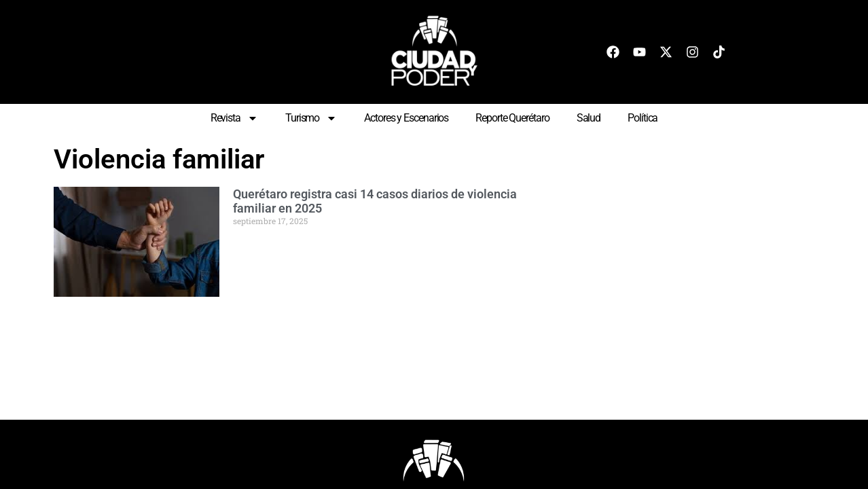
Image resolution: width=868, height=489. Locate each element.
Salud (589, 118)
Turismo (311, 118)
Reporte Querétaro (512, 118)
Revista (234, 118)
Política (643, 118)
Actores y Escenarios (406, 118)
